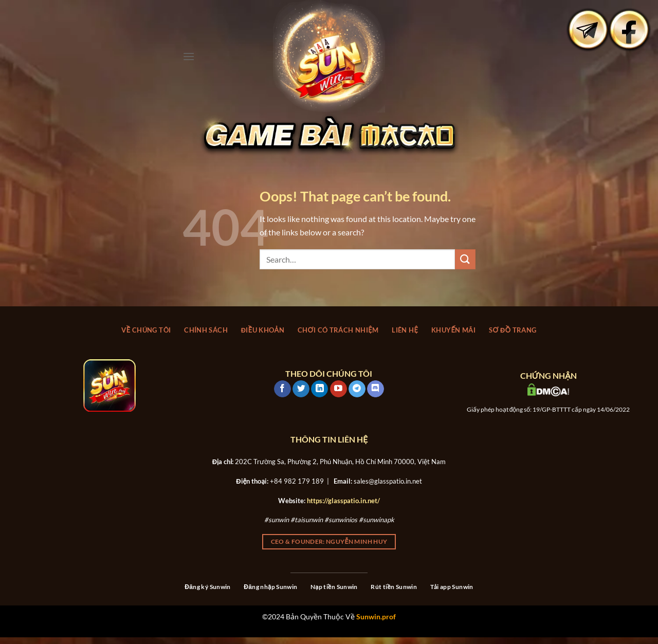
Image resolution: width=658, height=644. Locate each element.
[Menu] (189, 56)
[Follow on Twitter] (301, 389)
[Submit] (465, 259)
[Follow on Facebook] (282, 389)
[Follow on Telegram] (357, 389)
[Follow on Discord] (376, 389)
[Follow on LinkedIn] (319, 389)
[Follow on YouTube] (339, 389)
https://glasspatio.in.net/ (343, 501)
